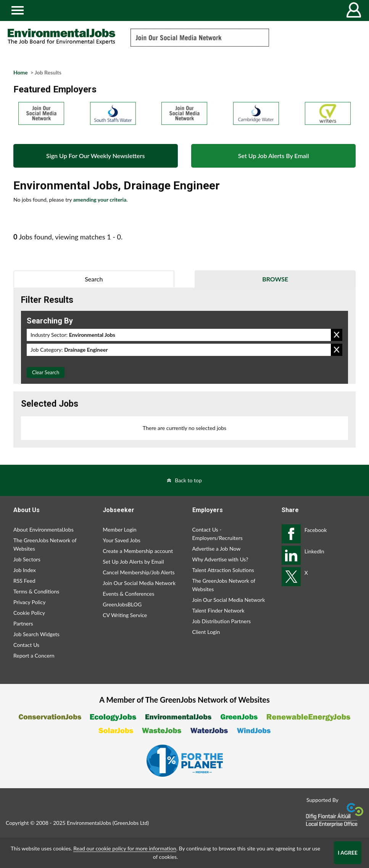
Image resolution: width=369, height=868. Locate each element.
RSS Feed (24, 581)
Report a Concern (34, 655)
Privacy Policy (29, 602)
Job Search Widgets (36, 634)
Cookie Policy (29, 613)
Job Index (25, 570)
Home (21, 72)
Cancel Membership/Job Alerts (139, 572)
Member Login (119, 529)
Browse (275, 279)
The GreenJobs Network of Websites (45, 544)
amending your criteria (100, 200)
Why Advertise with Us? (220, 559)
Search (94, 279)
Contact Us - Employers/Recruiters (218, 534)
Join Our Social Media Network (139, 583)
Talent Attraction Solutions (223, 570)
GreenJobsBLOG (122, 604)
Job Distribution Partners (222, 621)
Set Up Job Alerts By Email (274, 156)
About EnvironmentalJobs (44, 529)
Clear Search (46, 372)
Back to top (188, 480)
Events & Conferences (128, 594)
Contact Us (26, 645)
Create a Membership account (138, 551)
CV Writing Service (125, 615)
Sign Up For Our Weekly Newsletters (95, 156)
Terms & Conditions (36, 591)
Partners (23, 623)
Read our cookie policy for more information (125, 848)
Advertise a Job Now (217, 549)
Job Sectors (27, 559)
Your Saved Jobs (122, 540)
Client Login (206, 632)
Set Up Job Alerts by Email (133, 562)
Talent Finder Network (218, 610)
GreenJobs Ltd (131, 823)
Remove (337, 335)
